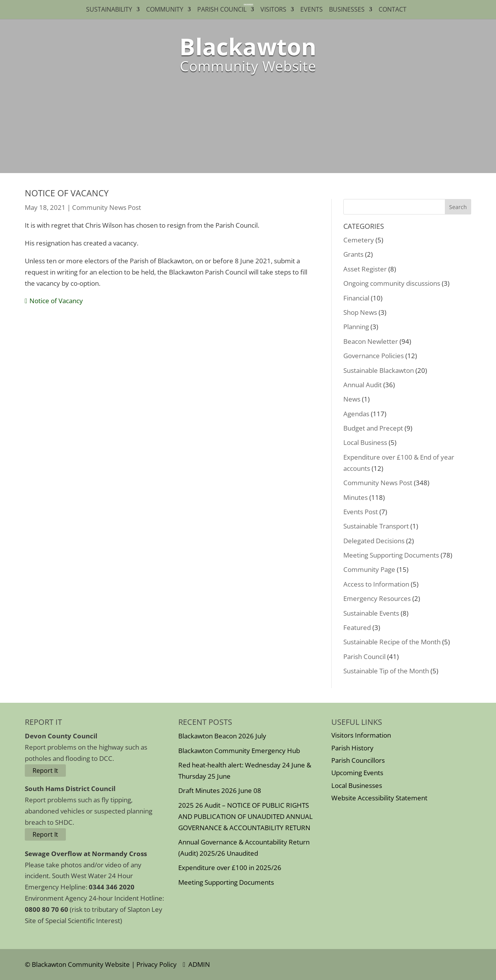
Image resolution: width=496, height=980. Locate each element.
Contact (394, 10)
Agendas (356, 414)
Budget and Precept (373, 428)
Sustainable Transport (376, 526)
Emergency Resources (377, 598)
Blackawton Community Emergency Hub (239, 751)
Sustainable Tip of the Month (386, 671)
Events (312, 10)
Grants (353, 254)
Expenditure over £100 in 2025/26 (230, 868)
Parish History (352, 748)
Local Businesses (357, 785)
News (352, 399)
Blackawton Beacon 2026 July (222, 736)
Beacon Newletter (371, 341)
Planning (356, 327)
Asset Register (365, 269)
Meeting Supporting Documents (391, 555)
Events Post (361, 512)
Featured (357, 627)
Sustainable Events (371, 613)
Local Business (365, 442)
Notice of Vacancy (56, 301)
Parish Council (222, 10)
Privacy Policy (157, 964)
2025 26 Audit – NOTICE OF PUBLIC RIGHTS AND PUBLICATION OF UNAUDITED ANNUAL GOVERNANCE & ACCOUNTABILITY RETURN (245, 816)
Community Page (369, 569)
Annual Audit (363, 385)
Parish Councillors (358, 760)
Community (165, 10)
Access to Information (376, 584)
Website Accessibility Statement (379, 798)
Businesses (347, 10)
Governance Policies (374, 356)
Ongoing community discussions (392, 283)
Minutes (356, 497)
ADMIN (196, 964)
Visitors (273, 10)
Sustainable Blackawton (379, 370)
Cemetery (359, 240)
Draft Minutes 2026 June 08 (220, 790)
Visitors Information (361, 735)
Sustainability (109, 10)
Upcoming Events (357, 773)
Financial (356, 298)
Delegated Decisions (374, 541)
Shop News (360, 312)
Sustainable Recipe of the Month (392, 642)
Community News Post (107, 207)
